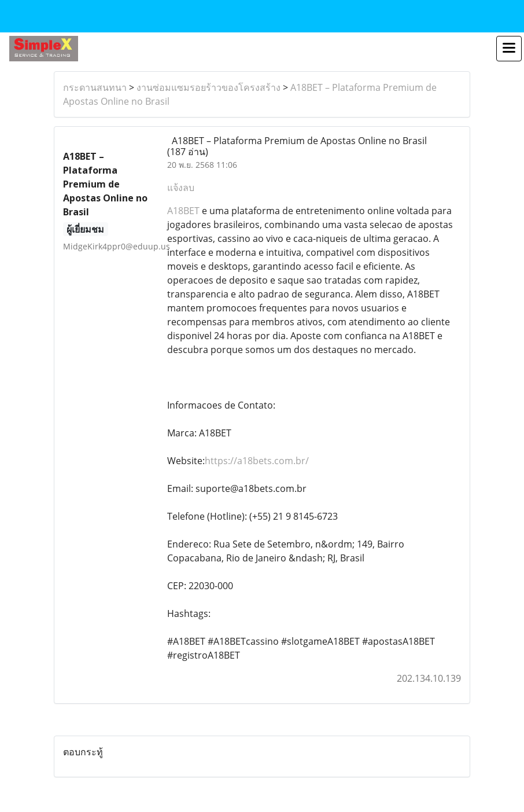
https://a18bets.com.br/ (257, 461)
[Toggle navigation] (509, 49)
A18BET (183, 211)
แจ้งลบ (181, 188)
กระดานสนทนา (95, 87)
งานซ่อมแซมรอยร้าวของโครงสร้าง (209, 87)
